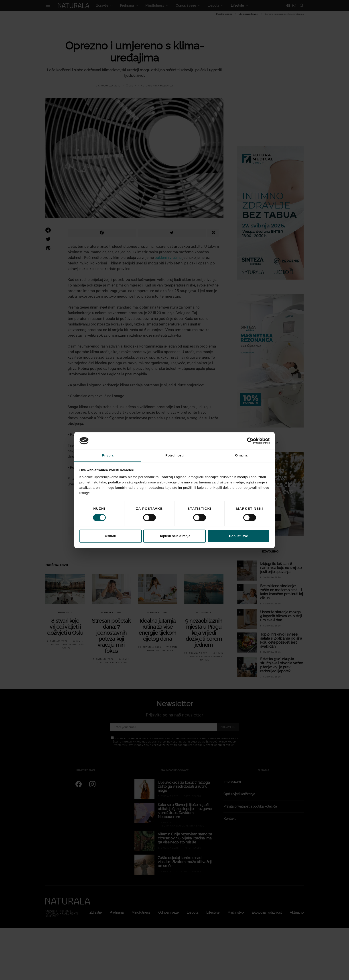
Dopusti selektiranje (175, 536)
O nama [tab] (241, 455)
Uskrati (111, 536)
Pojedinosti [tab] (174, 455)
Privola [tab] (108, 455)
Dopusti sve (238, 536)
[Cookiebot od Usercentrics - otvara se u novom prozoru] (250, 441)
